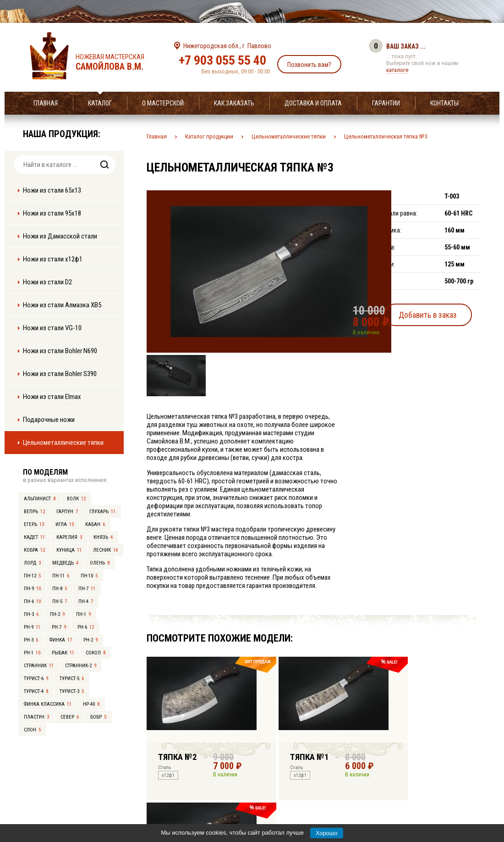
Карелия (69, 537)
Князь (103, 537)
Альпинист (40, 499)
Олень (100, 563)
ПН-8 (60, 589)
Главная (46, 103)
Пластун (36, 717)
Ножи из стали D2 (47, 282)
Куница (69, 550)
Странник (39, 666)
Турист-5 (72, 679)
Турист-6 (36, 679)
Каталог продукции (209, 136)
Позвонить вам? (309, 65)
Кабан (95, 524)
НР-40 (91, 704)
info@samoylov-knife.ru (320, 778)
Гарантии (386, 103)
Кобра (34, 550)
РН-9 (32, 627)
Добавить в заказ (438, 313)
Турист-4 (36, 691)
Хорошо (327, 833)
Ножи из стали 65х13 (52, 190)
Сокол (96, 653)
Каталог (100, 103)
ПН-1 (83, 614)
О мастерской (163, 103)
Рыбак (63, 653)
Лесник (105, 550)
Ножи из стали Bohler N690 (60, 351)
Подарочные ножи (49, 420)
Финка (61, 640)
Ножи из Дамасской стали (60, 236)
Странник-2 (81, 666)
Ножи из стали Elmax (52, 397)
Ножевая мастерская (118, 62)
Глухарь (102, 512)
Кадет (34, 537)
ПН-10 (89, 576)
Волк (76, 499)
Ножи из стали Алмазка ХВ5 (62, 305)
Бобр (98, 717)
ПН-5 (60, 601)
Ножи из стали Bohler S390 (60, 374)
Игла (65, 524)
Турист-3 (72, 691)
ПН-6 (32, 601)
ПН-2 (57, 614)
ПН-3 (31, 614)
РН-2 (90, 640)
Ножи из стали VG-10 (52, 328)
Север (70, 717)
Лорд (32, 563)
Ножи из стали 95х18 (52, 213)
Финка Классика (48, 704)
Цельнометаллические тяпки (63, 443)
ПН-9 (32, 589)
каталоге (397, 70)
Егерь (34, 524)
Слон (32, 730)
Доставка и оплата (313, 103)
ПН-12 (32, 576)
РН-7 (59, 627)
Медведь (65, 563)
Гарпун (67, 512)
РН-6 (86, 627)
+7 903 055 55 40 (222, 60)
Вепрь (34, 512)
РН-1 (32, 653)
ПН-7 (87, 589)
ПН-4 (86, 601)
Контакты (444, 103)
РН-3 (31, 640)
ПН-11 (61, 576)
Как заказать (234, 103)
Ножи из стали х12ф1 (53, 259)
